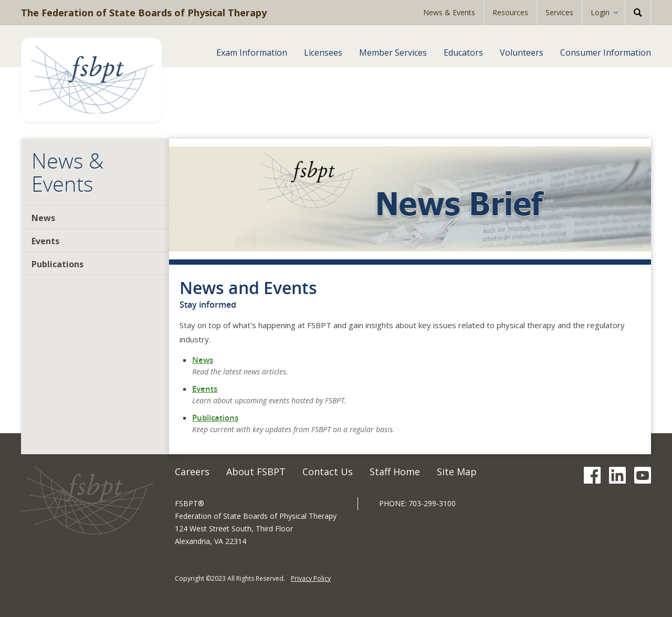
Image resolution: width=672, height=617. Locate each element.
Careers (192, 472)
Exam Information (252, 53)
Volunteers (522, 53)
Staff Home (395, 472)
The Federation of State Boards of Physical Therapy (144, 13)
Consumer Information (606, 53)
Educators (463, 53)
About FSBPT (256, 472)
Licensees (323, 53)
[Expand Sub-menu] (619, 13)
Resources (510, 12)
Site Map (457, 472)
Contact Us (328, 472)
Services (559, 12)
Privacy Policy (311, 578)
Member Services (393, 53)
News (43, 218)
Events (45, 241)
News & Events (449, 12)
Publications (57, 264)
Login (600, 12)
